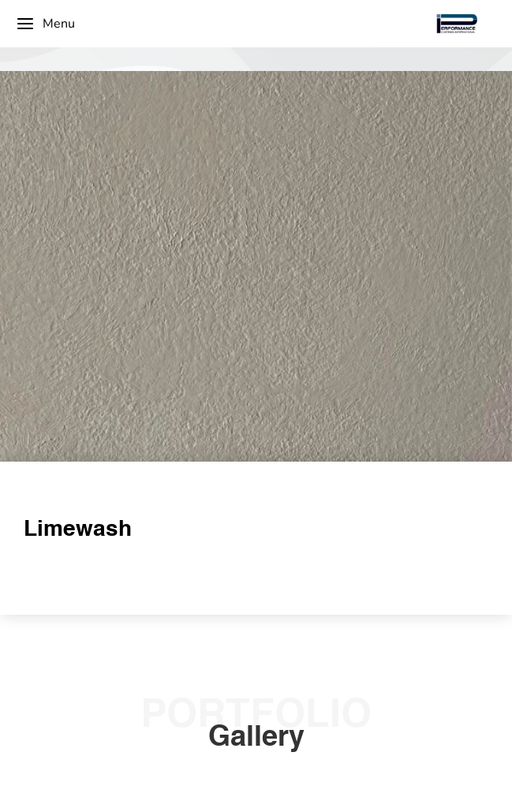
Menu (45, 24)
